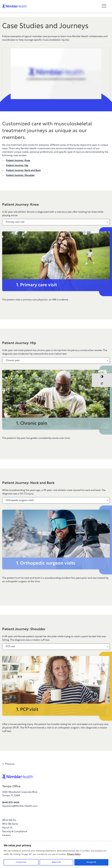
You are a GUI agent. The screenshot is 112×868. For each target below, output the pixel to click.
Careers (6, 835)
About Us (7, 828)
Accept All (91, 862)
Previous (8, 764)
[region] (56, 855)
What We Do (9, 820)
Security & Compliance (15, 832)
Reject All (56, 862)
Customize (21, 862)
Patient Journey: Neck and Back (23, 171)
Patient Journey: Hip (17, 166)
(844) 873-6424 (11, 803)
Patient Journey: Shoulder (20, 176)
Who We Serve (10, 824)
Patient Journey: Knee (18, 161)
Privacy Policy (74, 854)
